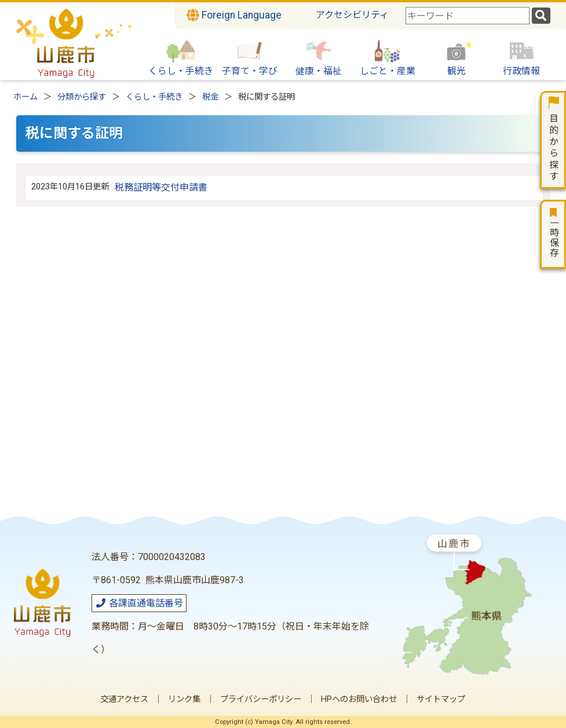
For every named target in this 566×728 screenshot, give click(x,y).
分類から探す (82, 97)
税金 (210, 97)
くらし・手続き (154, 97)
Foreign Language (234, 15)
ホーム (25, 97)
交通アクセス (124, 699)
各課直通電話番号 (139, 603)
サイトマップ (441, 699)
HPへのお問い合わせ (359, 699)
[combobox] (468, 16)
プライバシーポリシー (261, 699)
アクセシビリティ (352, 15)
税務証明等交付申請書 (161, 187)
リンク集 (184, 699)
